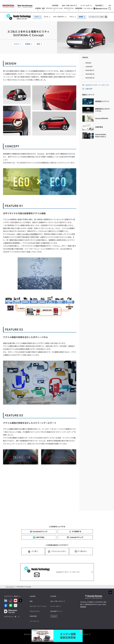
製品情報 (99, 3)
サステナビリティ (70, 8)
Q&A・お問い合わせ (69, 3)
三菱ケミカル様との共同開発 (27, 234)
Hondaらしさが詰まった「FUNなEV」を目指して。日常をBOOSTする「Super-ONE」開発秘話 (93, 604)
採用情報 (55, 3)
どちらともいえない (59, 551)
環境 (38, 44)
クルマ (37, 17)
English (54, 616)
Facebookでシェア (39, 532)
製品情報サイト (55, 611)
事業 (44, 8)
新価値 (81, 17)
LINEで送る (39, 537)
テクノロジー (10, 587)
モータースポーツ (86, 3)
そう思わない (82, 551)
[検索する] (110, 8)
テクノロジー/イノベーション (55, 8)
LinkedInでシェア (75, 537)
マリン (72, 17)
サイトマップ (28, 634)
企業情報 (39, 8)
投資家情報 (79, 8)
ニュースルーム (89, 8)
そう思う (35, 551)
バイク (46, 17)
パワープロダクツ (59, 17)
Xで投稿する (75, 532)
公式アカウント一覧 (10, 617)
